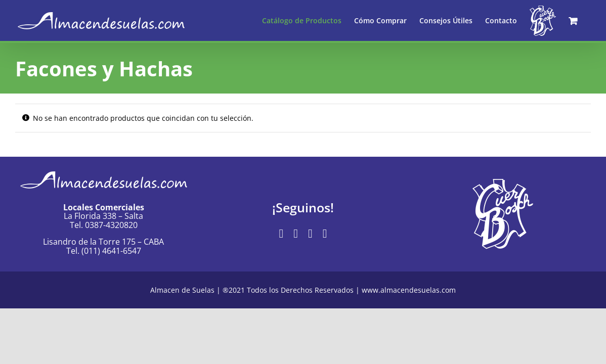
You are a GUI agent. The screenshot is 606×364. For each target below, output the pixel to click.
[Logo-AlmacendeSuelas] (104, 168)
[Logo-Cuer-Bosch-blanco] (503, 182)
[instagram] (296, 234)
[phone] (325, 234)
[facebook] (281, 234)
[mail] (310, 234)
